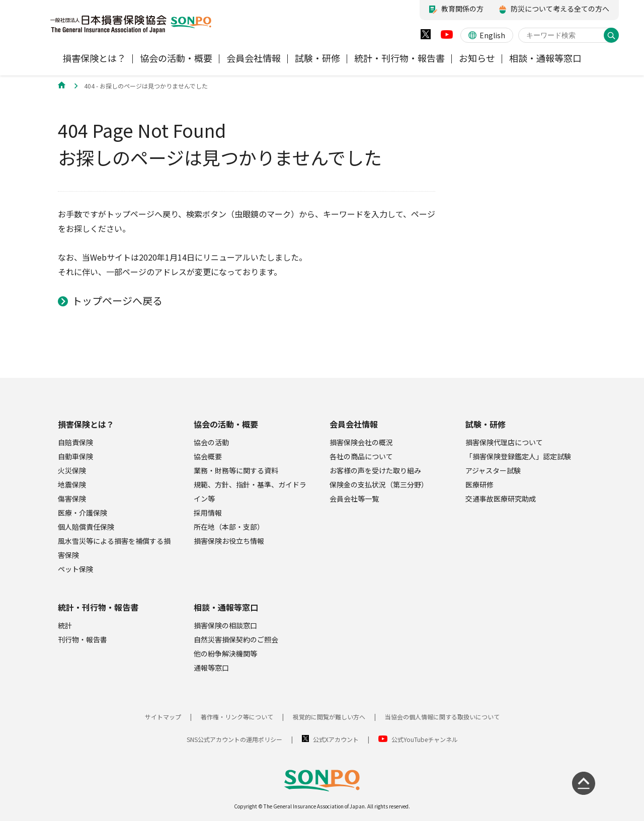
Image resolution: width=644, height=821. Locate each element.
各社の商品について (361, 456)
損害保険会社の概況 (361, 442)
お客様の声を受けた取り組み (375, 470)
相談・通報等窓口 (226, 607)
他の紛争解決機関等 (225, 653)
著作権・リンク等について (237, 717)
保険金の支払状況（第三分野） (379, 484)
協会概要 (208, 456)
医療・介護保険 (83, 513)
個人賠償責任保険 (86, 527)
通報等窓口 (211, 668)
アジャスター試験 (493, 470)
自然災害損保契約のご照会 (236, 639)
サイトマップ (163, 717)
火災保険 (72, 470)
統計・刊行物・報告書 (98, 607)
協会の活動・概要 (226, 424)
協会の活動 (211, 442)
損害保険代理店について (504, 442)
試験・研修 (486, 424)
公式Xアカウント (336, 739)
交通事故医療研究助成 (501, 499)
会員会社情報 (354, 424)
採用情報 (208, 513)
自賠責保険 (75, 442)
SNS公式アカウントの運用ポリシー (234, 739)
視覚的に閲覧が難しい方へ (329, 717)
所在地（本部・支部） (229, 527)
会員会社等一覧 (354, 499)
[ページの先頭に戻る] (584, 783)
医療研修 (479, 484)
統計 (65, 625)
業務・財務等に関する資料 (236, 470)
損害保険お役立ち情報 (229, 541)
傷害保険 (72, 499)
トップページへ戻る (117, 301)
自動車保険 (75, 456)
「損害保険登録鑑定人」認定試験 (518, 456)
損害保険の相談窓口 (225, 625)
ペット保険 (75, 569)
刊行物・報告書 (83, 639)
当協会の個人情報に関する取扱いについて (442, 717)
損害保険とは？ (86, 424)
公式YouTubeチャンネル (425, 739)
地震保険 (72, 484)
